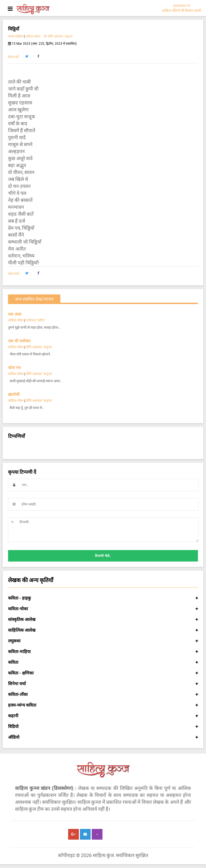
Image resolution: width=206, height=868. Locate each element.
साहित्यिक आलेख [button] (103, 630)
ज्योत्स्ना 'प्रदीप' (36, 320)
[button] (27, 56)
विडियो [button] (103, 727)
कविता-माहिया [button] (103, 652)
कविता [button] (103, 662)
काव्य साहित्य (16, 36)
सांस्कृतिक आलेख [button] (103, 620)
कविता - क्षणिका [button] (103, 673)
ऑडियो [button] (103, 737)
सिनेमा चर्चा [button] (103, 684)
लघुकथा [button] (103, 641)
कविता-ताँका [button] (103, 695)
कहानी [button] (103, 716)
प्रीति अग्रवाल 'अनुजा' (58, 36)
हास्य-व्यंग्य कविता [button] (103, 705)
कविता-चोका (33, 36)
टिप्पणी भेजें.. (103, 556)
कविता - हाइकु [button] (103, 598)
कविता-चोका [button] (103, 609)
